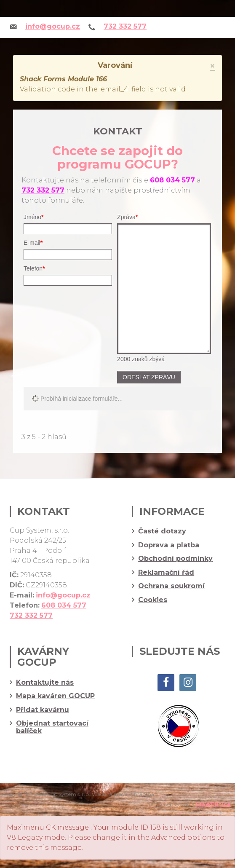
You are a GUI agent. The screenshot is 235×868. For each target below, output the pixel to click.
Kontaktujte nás (45, 683)
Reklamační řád (166, 573)
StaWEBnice (213, 804)
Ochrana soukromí (171, 586)
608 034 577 (172, 180)
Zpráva (127, 217)
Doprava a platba (169, 545)
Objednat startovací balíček (52, 727)
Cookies (153, 600)
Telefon (34, 268)
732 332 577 (125, 26)
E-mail (33, 243)
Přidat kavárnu (43, 710)
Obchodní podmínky (175, 559)
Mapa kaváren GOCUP (55, 696)
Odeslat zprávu (149, 377)
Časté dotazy (162, 531)
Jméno (33, 217)
